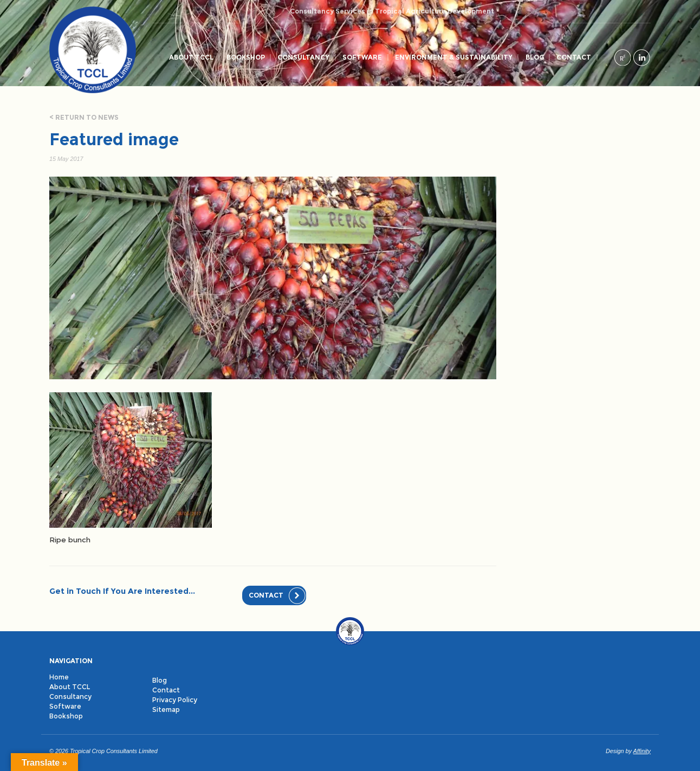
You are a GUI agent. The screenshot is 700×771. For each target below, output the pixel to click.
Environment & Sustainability (454, 57)
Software (362, 57)
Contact (574, 57)
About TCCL (191, 57)
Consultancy (303, 57)
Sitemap (166, 710)
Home (59, 677)
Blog (535, 57)
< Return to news (84, 117)
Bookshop (246, 57)
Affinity (642, 751)
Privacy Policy (175, 700)
